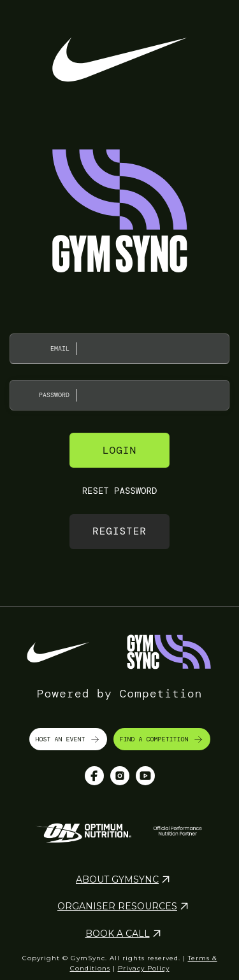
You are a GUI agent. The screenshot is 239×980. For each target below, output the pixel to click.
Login (119, 450)
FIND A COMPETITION (162, 739)
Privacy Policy (144, 968)
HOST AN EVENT (68, 739)
